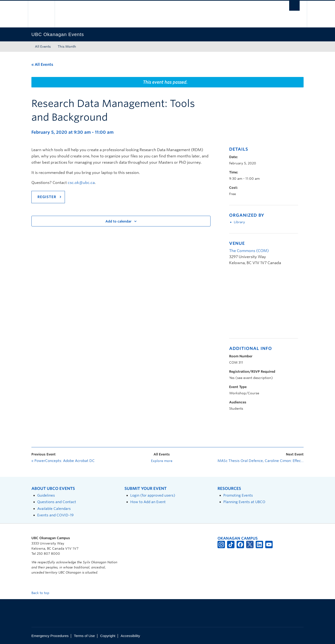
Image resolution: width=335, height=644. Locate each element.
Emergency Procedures (50, 636)
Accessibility (130, 636)
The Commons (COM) (249, 251)
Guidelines (46, 495)
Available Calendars (54, 509)
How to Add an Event (148, 502)
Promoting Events (238, 495)
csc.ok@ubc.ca (81, 183)
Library (239, 222)
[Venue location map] (254, 304)
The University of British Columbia (41, 14)
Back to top (43, 593)
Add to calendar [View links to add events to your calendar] (118, 221)
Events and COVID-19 (55, 515)
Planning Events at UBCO (244, 502)
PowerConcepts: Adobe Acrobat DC (63, 461)
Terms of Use (84, 636)
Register (47, 197)
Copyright (108, 636)
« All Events (42, 65)
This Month (67, 46)
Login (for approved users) (153, 495)
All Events (43, 46)
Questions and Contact (57, 502)
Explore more (162, 461)
